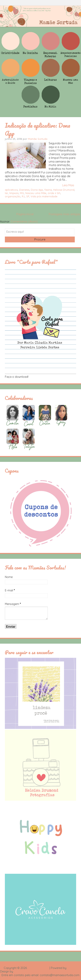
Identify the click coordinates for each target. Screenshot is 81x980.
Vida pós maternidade (44, 196)
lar (6, 193)
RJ (23, 196)
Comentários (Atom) (24, 222)
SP (28, 196)
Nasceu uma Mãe (36, 193)
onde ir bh (54, 193)
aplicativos (11, 190)
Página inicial (25, 214)
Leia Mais (68, 185)
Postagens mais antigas (64, 214)
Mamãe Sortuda (38, 139)
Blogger (72, 968)
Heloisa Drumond (64, 190)
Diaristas (24, 190)
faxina (48, 190)
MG (22, 193)
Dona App (37, 190)
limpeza (14, 193)
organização (13, 196)
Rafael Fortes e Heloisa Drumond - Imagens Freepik (47, 971)
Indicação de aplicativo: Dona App (38, 129)
